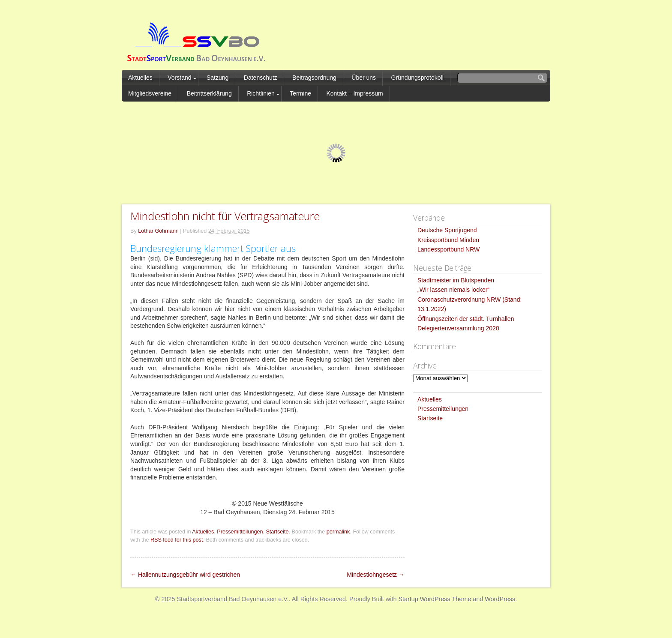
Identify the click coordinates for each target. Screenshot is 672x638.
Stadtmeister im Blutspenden (456, 280)
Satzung (217, 78)
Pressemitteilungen (240, 532)
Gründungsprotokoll (417, 78)
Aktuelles (140, 78)
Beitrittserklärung (209, 93)
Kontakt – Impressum (354, 93)
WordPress (500, 599)
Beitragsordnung (314, 78)
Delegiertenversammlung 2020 (458, 328)
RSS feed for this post (177, 540)
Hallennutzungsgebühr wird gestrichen (185, 575)
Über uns (364, 78)
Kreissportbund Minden (448, 240)
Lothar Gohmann (158, 231)
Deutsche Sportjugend (447, 230)
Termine (300, 93)
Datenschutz (261, 78)
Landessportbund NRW (448, 249)
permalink (338, 532)
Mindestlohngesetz (376, 575)
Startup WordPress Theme (435, 599)
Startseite (277, 532)
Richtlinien (261, 93)
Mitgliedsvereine (150, 93)
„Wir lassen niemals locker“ (453, 290)
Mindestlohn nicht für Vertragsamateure (225, 216)
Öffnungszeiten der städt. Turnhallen (466, 319)
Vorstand (179, 78)
